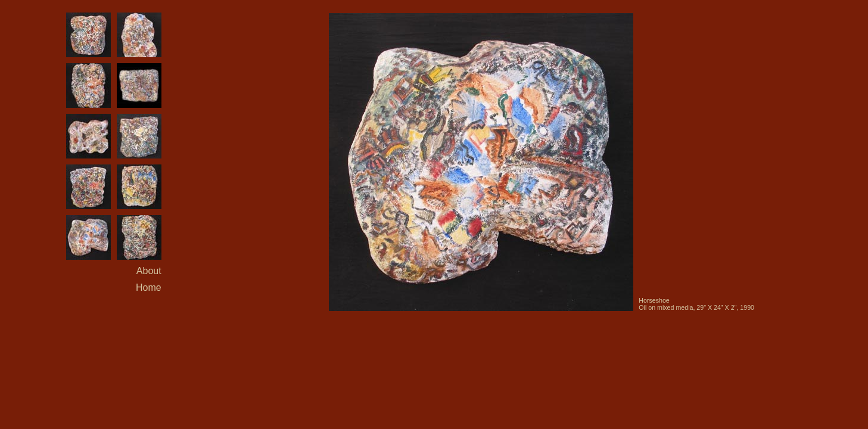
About (149, 271)
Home (149, 287)
